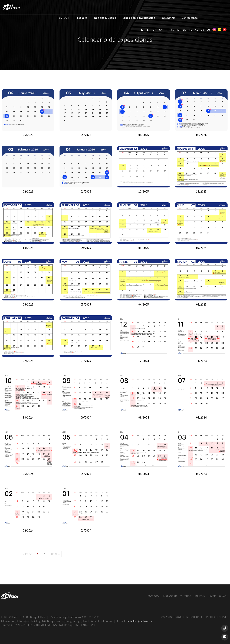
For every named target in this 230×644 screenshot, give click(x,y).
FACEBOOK (154, 596)
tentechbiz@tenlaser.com (140, 621)
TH (167, 30)
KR (143, 30)
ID (178, 30)
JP (155, 30)
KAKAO (222, 596)
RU (191, 30)
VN (173, 30)
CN (161, 30)
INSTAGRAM (170, 596)
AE (196, 30)
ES (184, 30)
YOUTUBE (185, 596)
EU (208, 30)
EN (149, 30)
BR (202, 30)
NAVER (212, 596)
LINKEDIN (199, 596)
